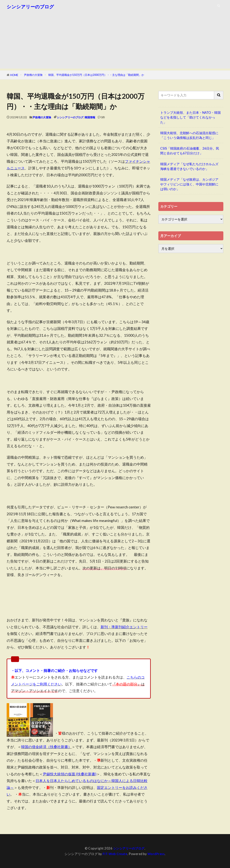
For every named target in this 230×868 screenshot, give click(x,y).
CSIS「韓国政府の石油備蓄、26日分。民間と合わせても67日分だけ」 (190, 151)
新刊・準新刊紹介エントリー (124, 627)
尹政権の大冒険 (33, 75)
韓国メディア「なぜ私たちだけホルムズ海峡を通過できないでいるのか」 (189, 166)
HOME (14, 75)
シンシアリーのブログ (30, 7)
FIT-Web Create (115, 854)
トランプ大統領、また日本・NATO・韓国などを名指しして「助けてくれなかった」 (190, 117)
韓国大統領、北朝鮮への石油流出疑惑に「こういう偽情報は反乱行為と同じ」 (189, 135)
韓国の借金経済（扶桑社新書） (46, 747)
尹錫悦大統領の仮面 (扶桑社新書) (70, 774)
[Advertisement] (115, 42)
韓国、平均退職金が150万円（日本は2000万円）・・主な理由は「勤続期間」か (96, 75)
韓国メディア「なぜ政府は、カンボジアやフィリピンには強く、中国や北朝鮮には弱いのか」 (189, 184)
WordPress (157, 854)
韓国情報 (90, 117)
